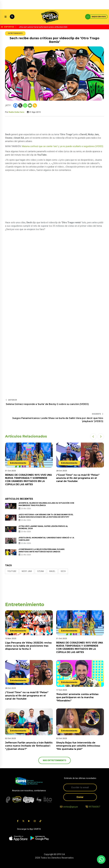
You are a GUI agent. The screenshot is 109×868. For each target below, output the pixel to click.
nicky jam (27, 571)
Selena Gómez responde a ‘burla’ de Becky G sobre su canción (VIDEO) (47, 404)
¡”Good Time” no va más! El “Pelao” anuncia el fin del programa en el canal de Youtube (78, 478)
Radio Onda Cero (16, 112)
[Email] (30, 105)
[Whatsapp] (25, 105)
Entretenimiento (15, 33)
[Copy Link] (35, 105)
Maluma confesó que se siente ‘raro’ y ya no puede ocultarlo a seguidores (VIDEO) (62, 146)
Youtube (12, 571)
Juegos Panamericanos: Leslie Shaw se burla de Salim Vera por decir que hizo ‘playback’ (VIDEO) (58, 420)
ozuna (41, 571)
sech (63, 571)
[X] (20, 105)
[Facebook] (15, 105)
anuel (52, 571)
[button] (93, 437)
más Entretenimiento (54, 760)
